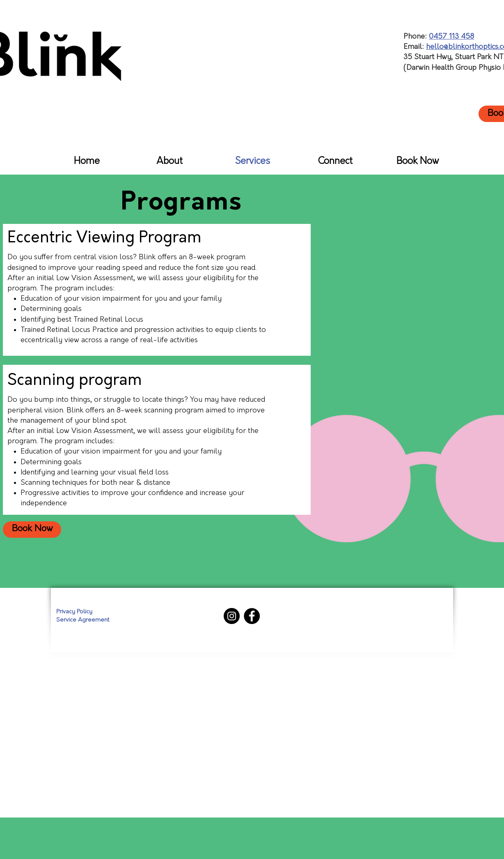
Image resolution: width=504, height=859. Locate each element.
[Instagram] (232, 616)
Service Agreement (83, 620)
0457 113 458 (451, 37)
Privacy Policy (74, 612)
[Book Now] (32, 530)
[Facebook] (252, 616)
